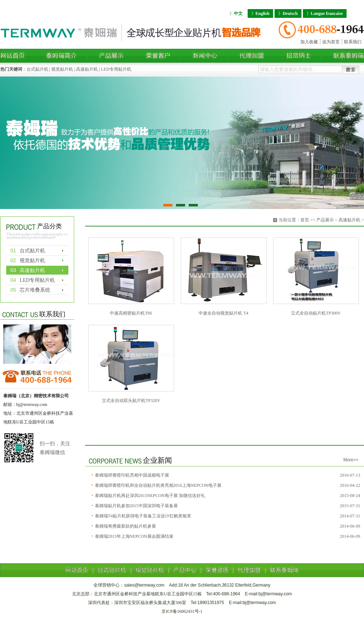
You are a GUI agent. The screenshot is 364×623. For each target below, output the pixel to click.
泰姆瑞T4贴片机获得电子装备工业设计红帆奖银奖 (143, 516)
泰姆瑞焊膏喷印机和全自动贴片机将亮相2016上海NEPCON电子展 (158, 485)
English (261, 13)
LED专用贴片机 (116, 69)
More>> (351, 460)
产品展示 (325, 220)
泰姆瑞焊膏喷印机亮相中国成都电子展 (132, 475)
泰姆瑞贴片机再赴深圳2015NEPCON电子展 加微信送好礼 (150, 496)
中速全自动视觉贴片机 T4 (223, 313)
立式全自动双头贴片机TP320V (131, 401)
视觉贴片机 (62, 69)
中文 (236, 13)
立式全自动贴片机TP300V (316, 313)
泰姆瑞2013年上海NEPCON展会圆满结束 (134, 536)
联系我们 (353, 42)
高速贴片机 (87, 69)
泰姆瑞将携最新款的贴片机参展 (125, 526)
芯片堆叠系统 (31, 290)
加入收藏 (309, 42)
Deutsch (288, 13)
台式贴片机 (37, 69)
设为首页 (331, 42)
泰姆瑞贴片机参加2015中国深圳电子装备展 (136, 506)
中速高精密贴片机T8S (131, 313)
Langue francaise (325, 13)
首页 (305, 220)
